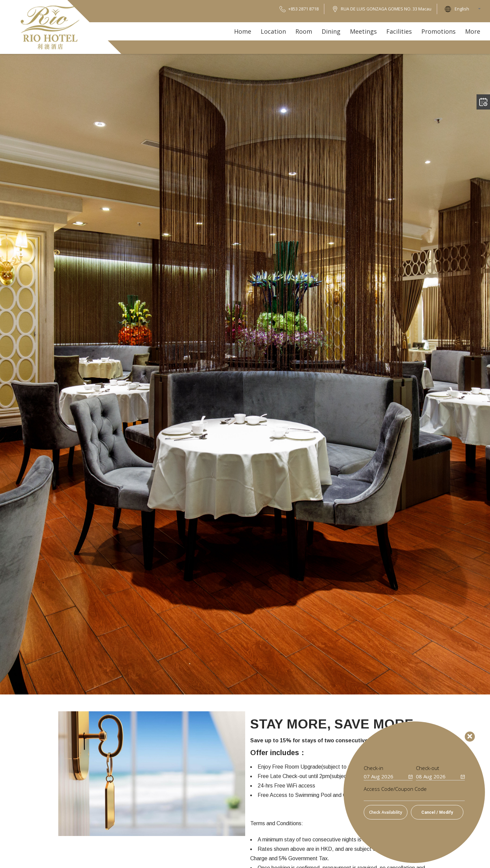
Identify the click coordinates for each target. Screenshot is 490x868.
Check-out (428, 768)
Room (304, 31)
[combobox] (470, 9)
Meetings (363, 31)
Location (273, 31)
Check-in (373, 768)
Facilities (399, 31)
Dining (331, 31)
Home (243, 31)
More (473, 31)
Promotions (438, 31)
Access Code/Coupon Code (395, 789)
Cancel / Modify (437, 812)
